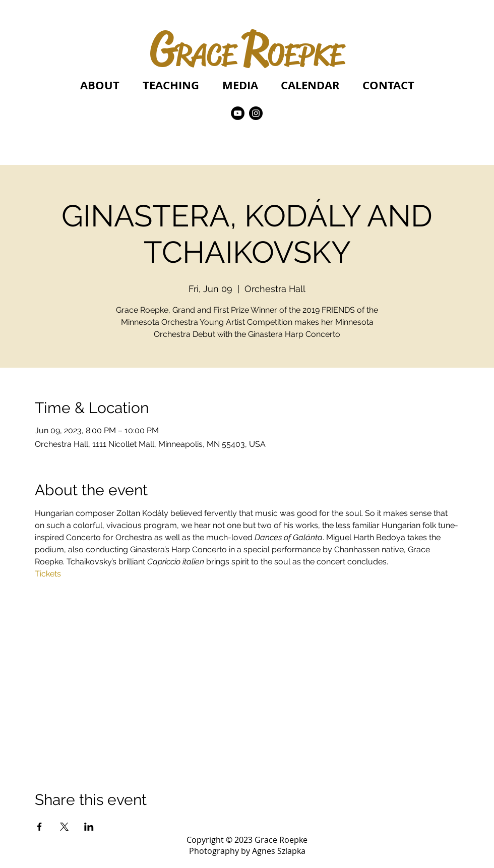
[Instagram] (256, 113)
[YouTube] (238, 113)
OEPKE (305, 55)
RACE (205, 55)
